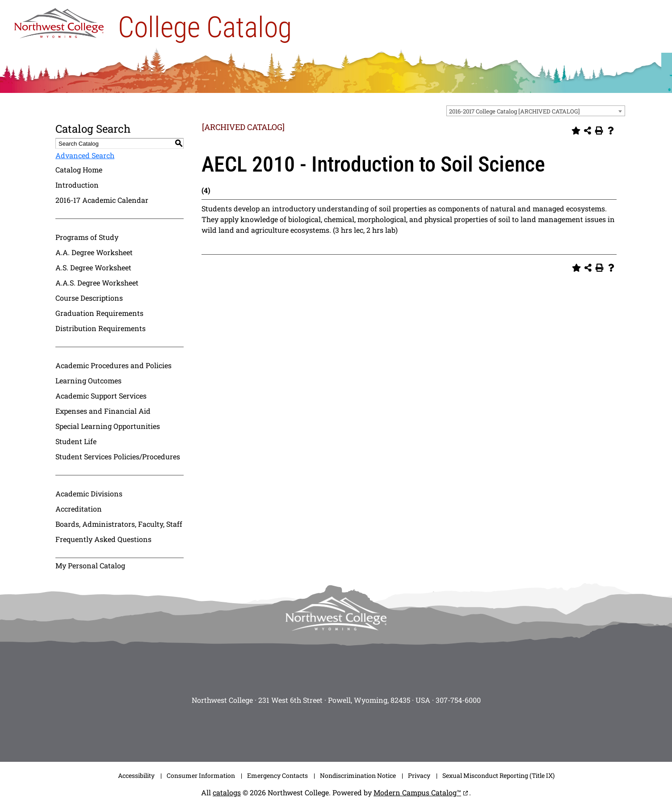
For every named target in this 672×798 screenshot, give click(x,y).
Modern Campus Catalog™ (417, 792)
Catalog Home (79, 170)
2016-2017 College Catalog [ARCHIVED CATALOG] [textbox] (514, 111)
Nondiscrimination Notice (358, 775)
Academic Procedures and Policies (113, 365)
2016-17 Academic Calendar (102, 200)
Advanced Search (85, 155)
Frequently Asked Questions (103, 539)
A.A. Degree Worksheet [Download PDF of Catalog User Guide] (94, 252)
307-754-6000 (458, 700)
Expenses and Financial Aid (103, 411)
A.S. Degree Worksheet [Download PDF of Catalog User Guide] (93, 267)
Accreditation (79, 509)
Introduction (77, 185)
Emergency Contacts (277, 775)
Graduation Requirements (99, 313)
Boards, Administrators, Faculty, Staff (119, 524)
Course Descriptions (89, 298)
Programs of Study (87, 237)
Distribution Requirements (101, 328)
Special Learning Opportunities (108, 426)
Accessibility (136, 775)
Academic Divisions (89, 493)
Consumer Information (201, 775)
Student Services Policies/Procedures (118, 456)
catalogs (227, 792)
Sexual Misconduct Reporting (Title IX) (498, 775)
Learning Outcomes (88, 380)
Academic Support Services (101, 396)
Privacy (419, 775)
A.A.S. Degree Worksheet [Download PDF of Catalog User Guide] (97, 283)
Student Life (76, 441)
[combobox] (536, 111)
